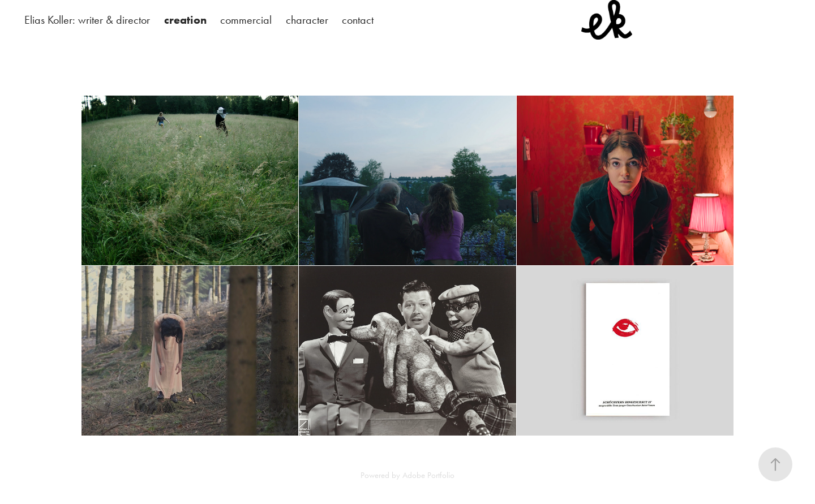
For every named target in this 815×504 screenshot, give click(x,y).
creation (185, 20)
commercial (246, 20)
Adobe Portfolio (428, 475)
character (307, 20)
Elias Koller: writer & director (87, 20)
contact (358, 20)
